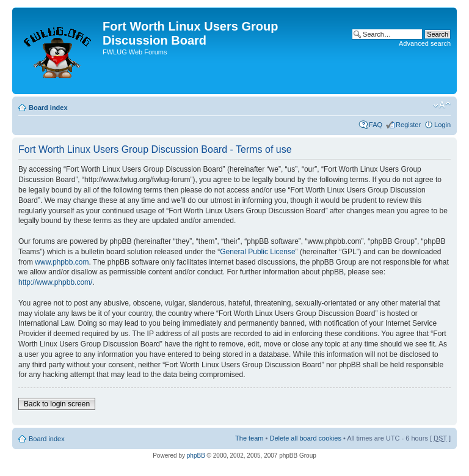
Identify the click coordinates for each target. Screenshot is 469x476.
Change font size (442, 105)
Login (442, 125)
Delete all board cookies (305, 438)
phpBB (196, 456)
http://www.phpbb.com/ (55, 282)
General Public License (257, 252)
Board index (48, 108)
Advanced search (425, 43)
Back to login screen (57, 404)
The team (249, 438)
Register (408, 125)
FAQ (376, 125)
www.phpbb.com (62, 262)
